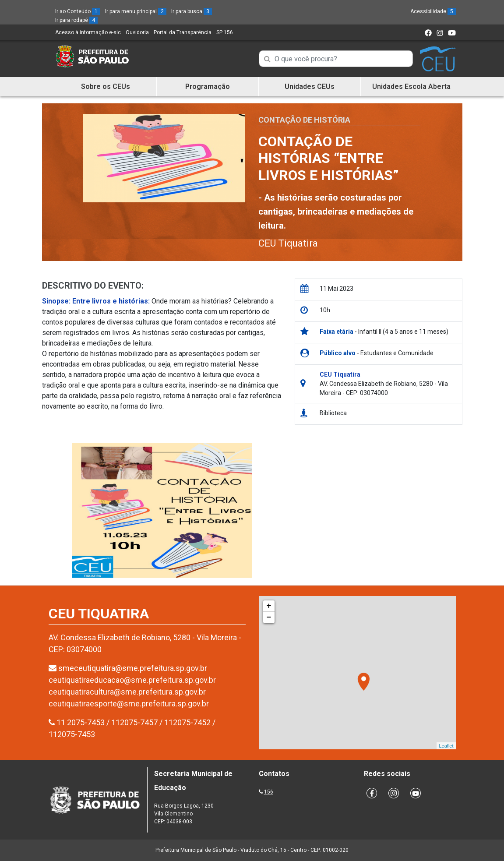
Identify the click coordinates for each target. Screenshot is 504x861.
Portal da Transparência (183, 32)
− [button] (269, 618)
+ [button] (269, 606)
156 (269, 792)
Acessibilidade (433, 11)
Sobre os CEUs (106, 86)
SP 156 (225, 32)
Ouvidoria (137, 32)
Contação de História (304, 120)
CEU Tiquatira (288, 243)
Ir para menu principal (136, 11)
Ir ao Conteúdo (78, 11)
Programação (208, 86)
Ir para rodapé (76, 20)
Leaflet (446, 746)
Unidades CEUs (310, 86)
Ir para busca (192, 11)
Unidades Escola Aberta (411, 86)
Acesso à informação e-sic (88, 32)
